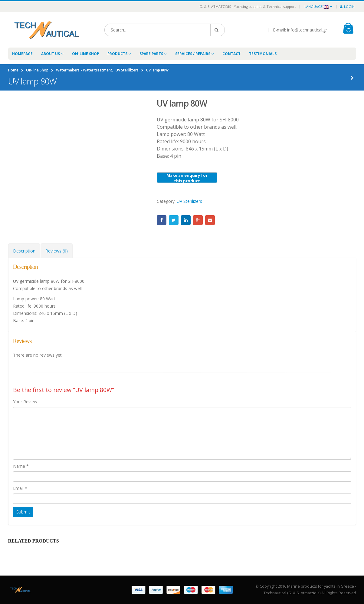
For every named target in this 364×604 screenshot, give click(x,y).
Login (347, 7)
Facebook (162, 220)
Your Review (25, 402)
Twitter (174, 220)
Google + (198, 220)
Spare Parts (151, 54)
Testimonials (263, 54)
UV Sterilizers (189, 201)
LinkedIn (186, 220)
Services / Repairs (193, 54)
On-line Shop (85, 54)
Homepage (22, 54)
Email (210, 220)
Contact (231, 54)
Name (21, 466)
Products (117, 54)
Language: (317, 7)
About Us (51, 54)
